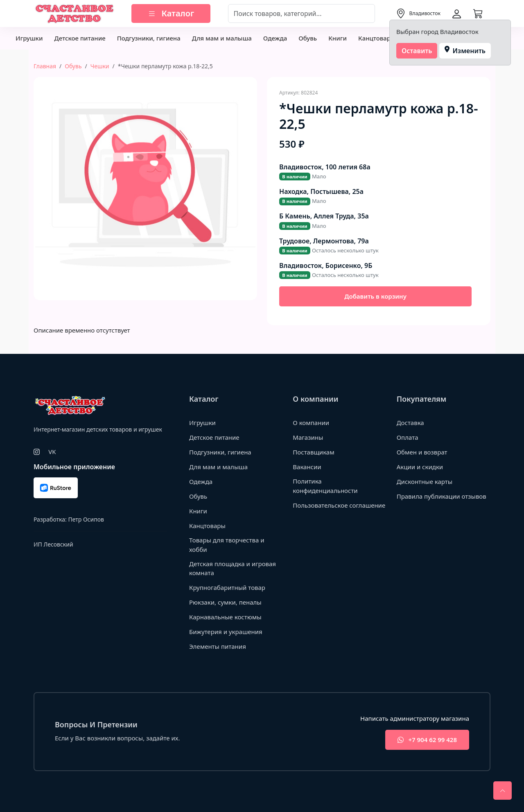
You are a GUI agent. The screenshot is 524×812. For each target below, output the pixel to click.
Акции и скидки (420, 467)
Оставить (417, 51)
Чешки (100, 66)
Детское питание (80, 38)
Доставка (410, 423)
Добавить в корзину (375, 296)
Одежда (275, 38)
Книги (338, 38)
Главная (45, 66)
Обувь (308, 38)
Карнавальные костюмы (225, 617)
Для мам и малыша (222, 38)
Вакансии (307, 467)
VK (52, 452)
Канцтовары (377, 38)
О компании (311, 423)
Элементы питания (218, 646)
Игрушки (29, 38)
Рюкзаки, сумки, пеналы (225, 602)
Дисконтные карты (425, 481)
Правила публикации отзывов (442, 496)
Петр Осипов (86, 519)
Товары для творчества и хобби (227, 545)
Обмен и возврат (422, 452)
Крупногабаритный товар (227, 587)
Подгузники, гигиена (149, 38)
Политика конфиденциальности (325, 486)
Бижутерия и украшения (226, 632)
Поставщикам (313, 452)
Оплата (408, 437)
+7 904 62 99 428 (427, 740)
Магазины (308, 437)
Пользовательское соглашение (339, 505)
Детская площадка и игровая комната (233, 568)
